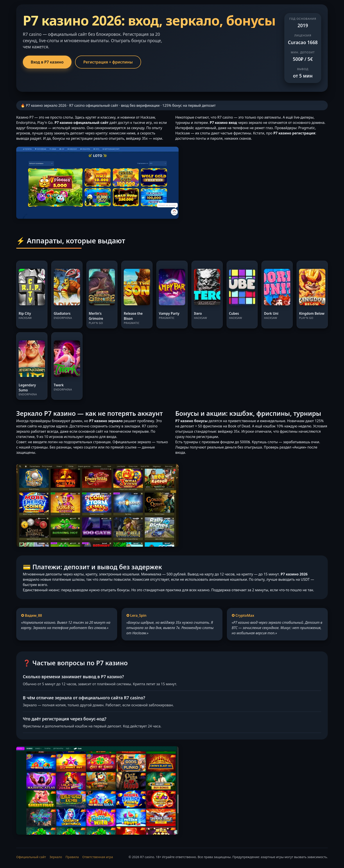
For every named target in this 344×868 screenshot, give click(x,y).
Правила (72, 857)
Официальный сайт (31, 857)
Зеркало (56, 857)
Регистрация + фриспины (108, 62)
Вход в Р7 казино (47, 62)
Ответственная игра (98, 857)
